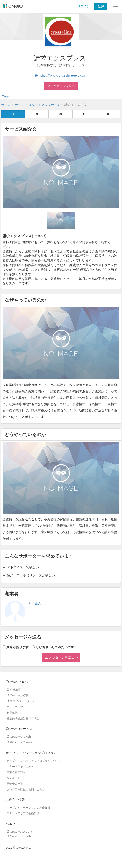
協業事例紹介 (15, 778)
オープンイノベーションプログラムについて (34, 761)
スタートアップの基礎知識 (23, 813)
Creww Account (19, 832)
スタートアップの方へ (20, 766)
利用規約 (12, 712)
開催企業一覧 (15, 783)
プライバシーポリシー (22, 701)
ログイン (84, 6)
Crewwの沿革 (17, 695)
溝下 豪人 (34, 603)
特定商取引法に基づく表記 (23, 718)
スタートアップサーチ (44, 105)
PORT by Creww (20, 742)
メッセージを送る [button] (63, 86)
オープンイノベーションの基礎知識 (28, 808)
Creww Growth (19, 737)
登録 (101, 6)
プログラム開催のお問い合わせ (26, 789)
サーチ (20, 105)
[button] (61, 657)
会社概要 (14, 689)
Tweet (7, 97)
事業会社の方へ (16, 772)
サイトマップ (15, 707)
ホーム (6, 105)
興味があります (18, 647)
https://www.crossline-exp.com (61, 75)
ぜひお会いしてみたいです (55, 647)
